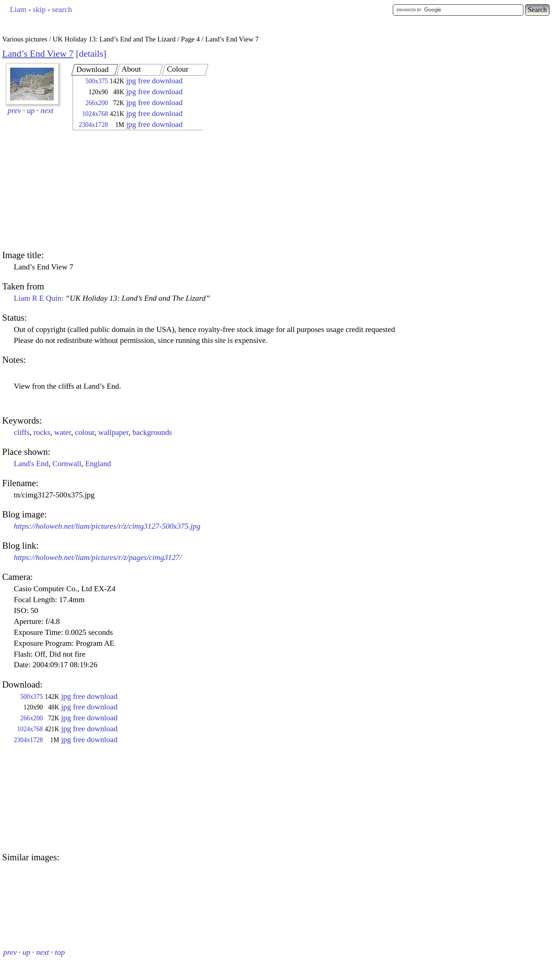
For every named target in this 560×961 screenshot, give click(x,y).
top (60, 952)
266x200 (97, 103)
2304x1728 (93, 125)
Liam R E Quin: (112, 298)
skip (39, 9)
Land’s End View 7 (38, 54)
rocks (42, 432)
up (31, 111)
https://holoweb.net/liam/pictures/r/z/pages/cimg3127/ (98, 557)
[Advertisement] (132, 191)
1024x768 (95, 114)
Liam (18, 9)
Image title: (23, 255)
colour (85, 432)
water (63, 432)
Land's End (31, 464)
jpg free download (154, 81)
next (47, 111)
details (91, 54)
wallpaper (113, 432)
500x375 (97, 81)
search (62, 9)
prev (14, 111)
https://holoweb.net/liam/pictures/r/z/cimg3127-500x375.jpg (107, 526)
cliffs (22, 432)
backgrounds (152, 432)
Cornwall (67, 464)
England (98, 464)
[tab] (95, 70)
